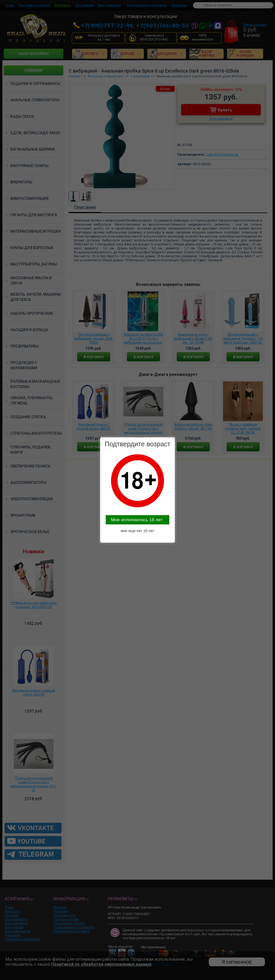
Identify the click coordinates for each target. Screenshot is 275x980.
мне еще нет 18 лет (138, 531)
